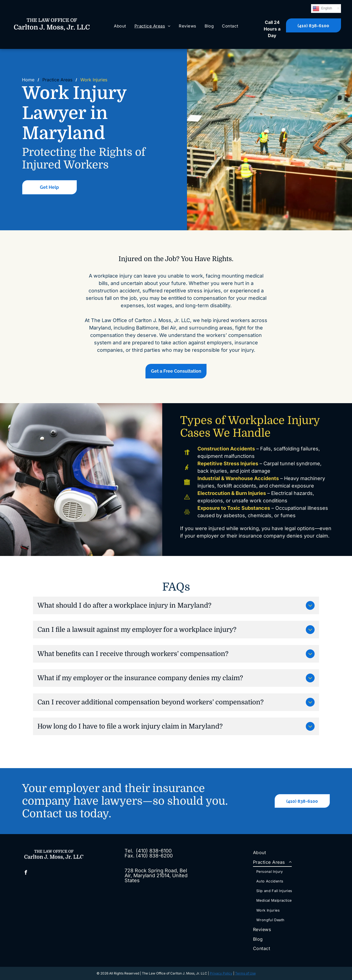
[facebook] (26, 873)
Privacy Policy (221, 973)
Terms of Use (245, 973)
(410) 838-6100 (154, 851)
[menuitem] (120, 26)
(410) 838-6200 (154, 856)
